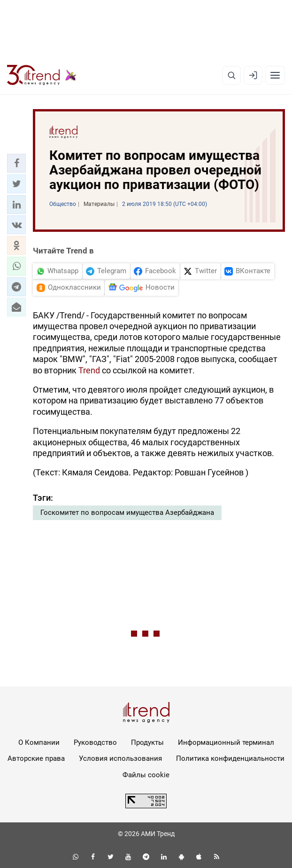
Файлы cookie (146, 775)
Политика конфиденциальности (230, 758)
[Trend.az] (42, 75)
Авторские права (36, 758)
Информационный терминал (226, 742)
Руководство (95, 742)
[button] (16, 163)
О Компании (39, 742)
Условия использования (120, 758)
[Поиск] (231, 75)
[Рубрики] (275, 75)
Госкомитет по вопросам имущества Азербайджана (127, 513)
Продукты (147, 742)
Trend (89, 370)
